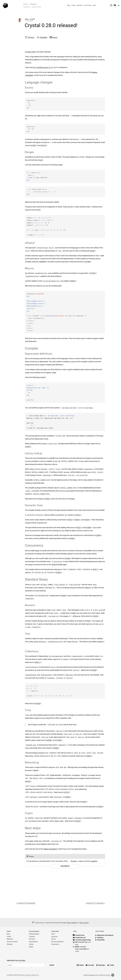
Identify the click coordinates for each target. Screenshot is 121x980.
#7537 (70, 520)
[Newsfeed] (119, 5)
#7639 (95, 616)
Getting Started (34, 934)
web (89, 942)
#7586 (59, 740)
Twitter (112, 965)
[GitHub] (111, 5)
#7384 (98, 535)
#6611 (38, 662)
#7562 (47, 499)
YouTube (91, 965)
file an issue (84, 923)
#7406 (71, 538)
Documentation (34, 931)
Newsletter (101, 940)
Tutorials (32, 937)
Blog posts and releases (105, 935)
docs (73, 499)
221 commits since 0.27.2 (43, 68)
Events (53, 939)
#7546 (67, 558)
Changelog (43, 37)
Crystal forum (80, 935)
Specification (33, 942)
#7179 (70, 207)
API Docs (31, 37)
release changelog (50, 849)
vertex (92, 251)
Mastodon (102, 965)
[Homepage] (5, 5)
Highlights (27, 7)
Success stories (12, 942)
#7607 (33, 146)
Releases (33, 4)
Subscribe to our (16, 960)
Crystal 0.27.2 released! (95, 903)
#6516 (88, 588)
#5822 (89, 756)
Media (31, 947)
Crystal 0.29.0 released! (26, 903)
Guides (31, 944)
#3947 (73, 281)
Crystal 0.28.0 (30, 52)
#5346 (49, 740)
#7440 (94, 670)
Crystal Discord (80, 938)
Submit (52, 965)
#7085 (67, 797)
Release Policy (36, 7)
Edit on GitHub (72, 923)
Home (25, 4)
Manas (110, 975)
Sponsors (80, 5)
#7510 (78, 515)
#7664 (63, 596)
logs (77, 944)
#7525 (88, 621)
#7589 (88, 262)
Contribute (65, 866)
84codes (74, 861)
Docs (94, 5)
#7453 (38, 704)
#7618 (43, 146)
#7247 (66, 792)
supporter (94, 861)
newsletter (22, 960)
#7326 (93, 273)
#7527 (79, 528)
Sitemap (10, 944)
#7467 (84, 802)
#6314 (101, 642)
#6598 (56, 748)
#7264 (77, 821)
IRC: (81, 942)
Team (53, 934)
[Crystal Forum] (115, 5)
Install (73, 5)
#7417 (95, 569)
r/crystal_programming (83, 940)
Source (55, 37)
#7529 (87, 520)
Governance (55, 944)
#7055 (100, 807)
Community (88, 5)
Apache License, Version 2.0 (29, 975)
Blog (69, 5)
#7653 (27, 447)
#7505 (58, 573)
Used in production (57, 942)
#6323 (27, 781)
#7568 (88, 528)
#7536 (77, 520)
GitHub (81, 965)
